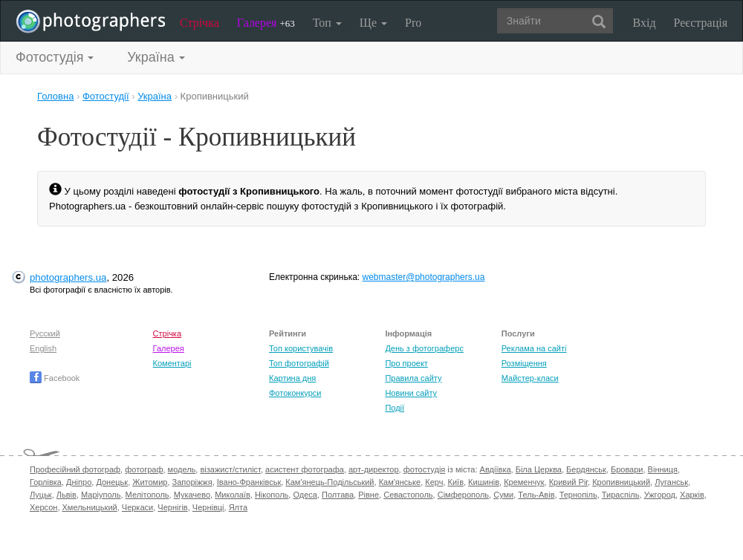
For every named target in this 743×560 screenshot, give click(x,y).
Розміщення (524, 363)
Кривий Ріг (568, 482)
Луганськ (671, 482)
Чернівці (208, 507)
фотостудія (425, 469)
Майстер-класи (530, 378)
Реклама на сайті (534, 348)
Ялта (238, 507)
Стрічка (199, 23)
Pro (413, 23)
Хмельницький (90, 507)
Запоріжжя (192, 482)
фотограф (144, 469)
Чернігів (172, 507)
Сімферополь (463, 495)
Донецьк (112, 482)
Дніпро (79, 482)
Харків (692, 495)
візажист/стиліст (230, 469)
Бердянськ (586, 469)
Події (395, 408)
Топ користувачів (301, 348)
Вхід (645, 23)
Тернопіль (578, 495)
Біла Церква (539, 469)
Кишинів (484, 482)
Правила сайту (413, 378)
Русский (45, 333)
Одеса (305, 495)
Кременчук (524, 482)
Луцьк (41, 495)
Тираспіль (621, 495)
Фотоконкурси (295, 393)
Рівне (369, 495)
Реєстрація (701, 23)
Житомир (150, 482)
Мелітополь (147, 495)
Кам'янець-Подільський (330, 482)
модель (182, 469)
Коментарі (172, 363)
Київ (456, 482)
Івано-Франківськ (249, 482)
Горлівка (46, 482)
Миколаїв (233, 495)
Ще (373, 23)
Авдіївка (496, 469)
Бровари (627, 469)
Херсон (43, 507)
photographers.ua (68, 277)
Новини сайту (411, 393)
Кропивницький (621, 482)
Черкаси (137, 507)
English (43, 348)
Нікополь (272, 495)
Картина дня (292, 378)
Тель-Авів (536, 495)
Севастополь (408, 495)
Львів (66, 495)
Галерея (266, 23)
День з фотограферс (424, 348)
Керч (434, 482)
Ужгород (660, 495)
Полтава (338, 495)
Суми (503, 495)
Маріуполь (101, 495)
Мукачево (192, 495)
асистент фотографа (305, 469)
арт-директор (374, 469)
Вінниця (663, 469)
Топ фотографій (299, 363)
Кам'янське (400, 482)
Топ (327, 23)
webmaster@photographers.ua (424, 277)
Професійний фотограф (75, 469)
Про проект (406, 363)
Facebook (55, 378)
